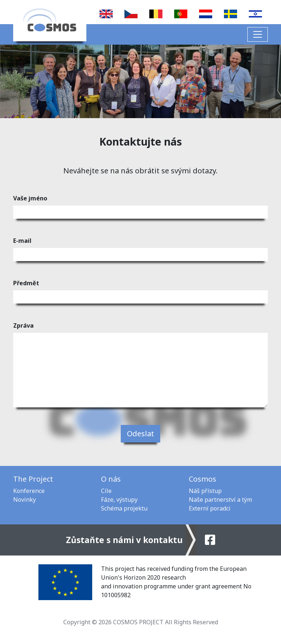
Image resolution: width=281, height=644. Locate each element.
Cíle (106, 491)
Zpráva (23, 325)
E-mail (22, 241)
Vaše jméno (30, 198)
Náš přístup (205, 491)
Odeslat (140, 434)
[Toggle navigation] (258, 34)
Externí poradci (210, 508)
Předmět (26, 283)
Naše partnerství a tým (220, 500)
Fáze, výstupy (119, 500)
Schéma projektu (124, 508)
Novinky (25, 500)
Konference (29, 491)
